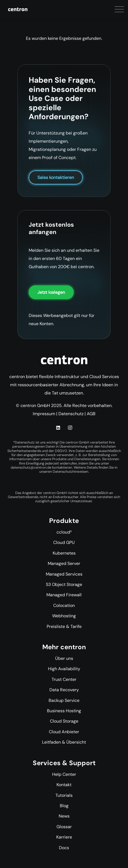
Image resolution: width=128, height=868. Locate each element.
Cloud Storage (64, 721)
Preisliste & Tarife (64, 626)
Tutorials (64, 795)
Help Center (64, 774)
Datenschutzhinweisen (70, 472)
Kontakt (64, 785)
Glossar (64, 827)
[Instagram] (70, 428)
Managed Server (64, 563)
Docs (64, 848)
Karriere (64, 837)
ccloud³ (64, 532)
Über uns (64, 658)
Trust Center (64, 679)
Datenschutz (71, 414)
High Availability (64, 669)
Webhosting (64, 616)
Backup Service (64, 700)
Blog (64, 806)
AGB (91, 414)
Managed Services (64, 574)
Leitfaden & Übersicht (64, 742)
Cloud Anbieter (64, 732)
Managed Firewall (64, 595)
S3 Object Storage (64, 584)
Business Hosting (64, 711)
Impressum (44, 414)
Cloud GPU (64, 542)
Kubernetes (64, 553)
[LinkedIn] (58, 428)
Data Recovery (64, 690)
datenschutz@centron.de (31, 467)
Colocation (64, 605)
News (64, 816)
